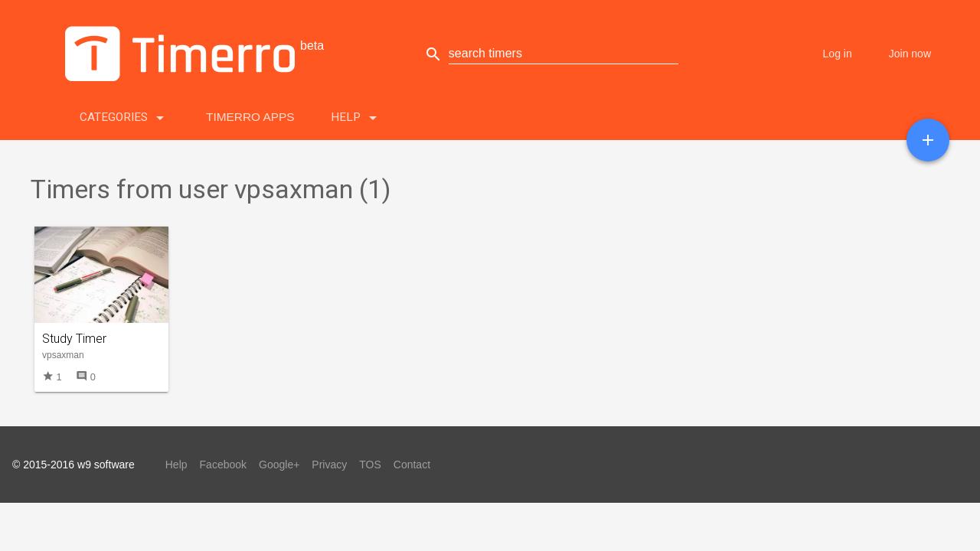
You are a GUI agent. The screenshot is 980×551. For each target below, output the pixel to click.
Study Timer (74, 339)
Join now (910, 54)
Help (356, 114)
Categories (124, 114)
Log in (838, 54)
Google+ (279, 465)
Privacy (329, 465)
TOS (370, 465)
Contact (412, 465)
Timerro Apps (250, 117)
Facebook (223, 465)
